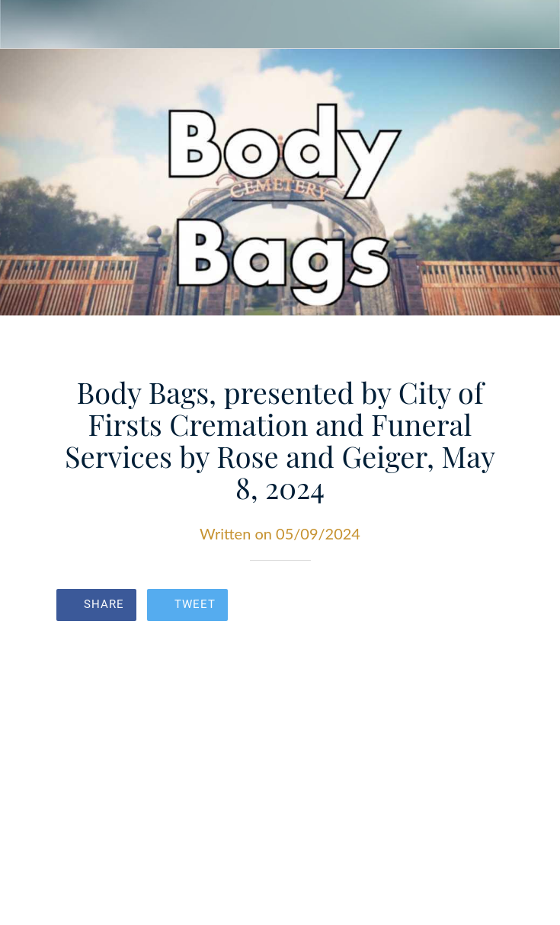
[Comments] (486, 607)
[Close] (24, 24)
